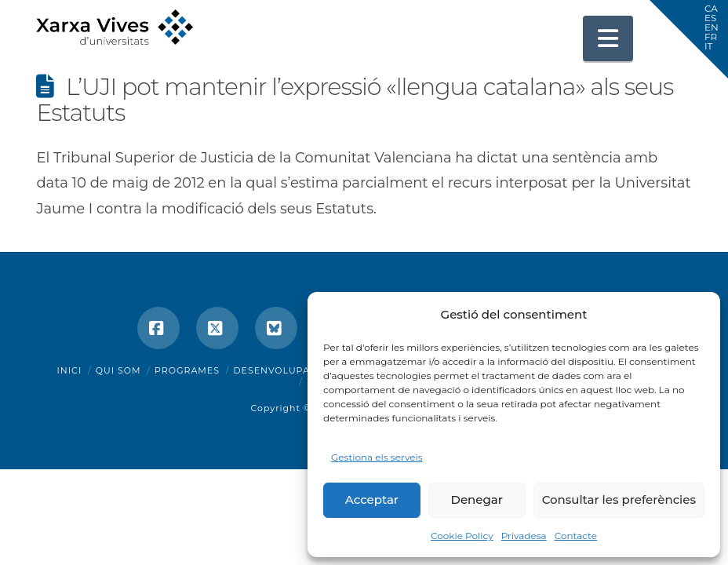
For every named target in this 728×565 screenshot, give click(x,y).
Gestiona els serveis (377, 457)
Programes (187, 370)
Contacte (576, 536)
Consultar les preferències (619, 499)
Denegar (477, 499)
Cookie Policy (462, 536)
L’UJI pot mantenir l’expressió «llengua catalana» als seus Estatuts (355, 100)
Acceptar (372, 499)
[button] (608, 38)
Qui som (118, 370)
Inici (70, 370)
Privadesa (524, 536)
